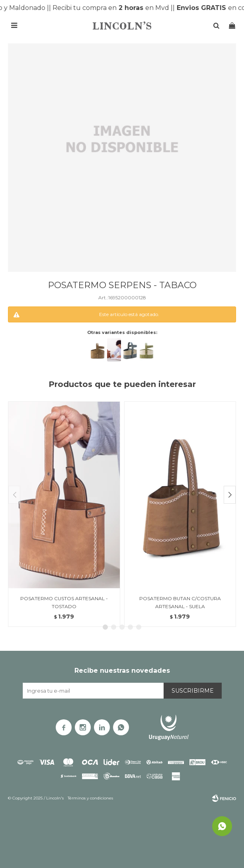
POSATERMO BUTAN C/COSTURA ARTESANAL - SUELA (180, 602)
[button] (230, 495)
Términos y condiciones (90, 798)
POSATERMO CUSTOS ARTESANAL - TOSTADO (64, 602)
